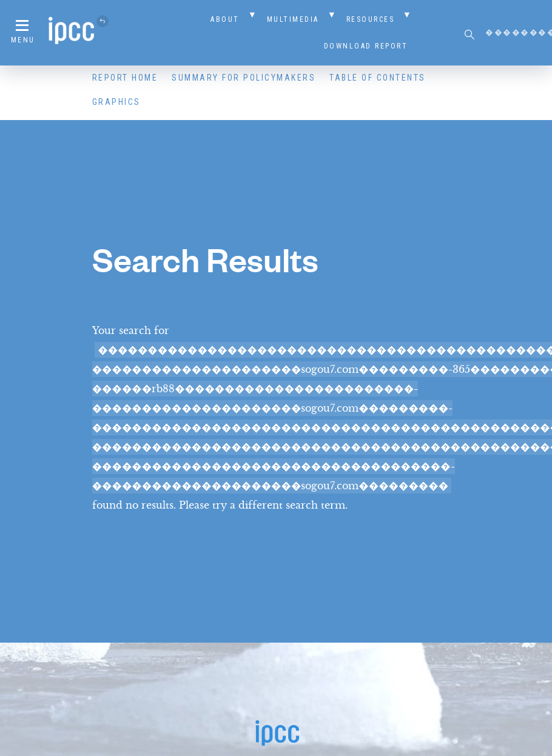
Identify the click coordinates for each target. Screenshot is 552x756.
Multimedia (293, 19)
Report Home (125, 78)
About (225, 19)
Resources (371, 19)
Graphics (116, 102)
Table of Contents (378, 78)
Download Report (366, 46)
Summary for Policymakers (244, 78)
